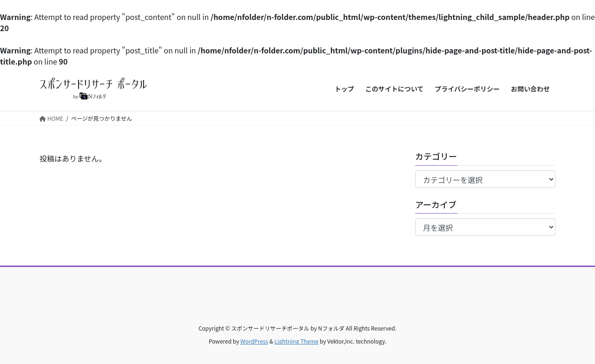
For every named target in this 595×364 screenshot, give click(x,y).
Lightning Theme (296, 341)
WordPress (254, 341)
